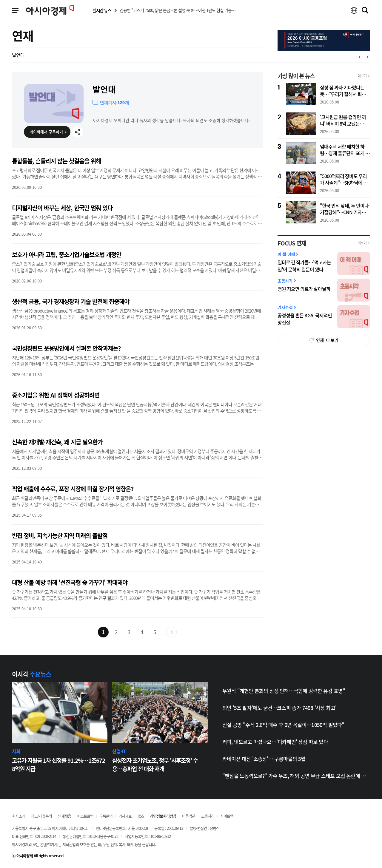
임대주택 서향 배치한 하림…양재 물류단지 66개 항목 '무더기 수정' (345, 150)
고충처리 (208, 816)
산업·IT (119, 751)
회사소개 (19, 816)
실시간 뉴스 (102, 11)
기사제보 (125, 816)
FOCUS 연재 (292, 243)
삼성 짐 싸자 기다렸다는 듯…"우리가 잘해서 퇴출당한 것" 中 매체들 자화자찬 (345, 91)
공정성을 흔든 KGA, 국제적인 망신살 (305, 319)
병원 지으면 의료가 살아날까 (304, 289)
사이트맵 (227, 816)
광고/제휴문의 (41, 816)
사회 (16, 751)
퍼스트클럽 (85, 816)
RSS (141, 816)
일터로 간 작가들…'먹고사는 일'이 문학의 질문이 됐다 (304, 266)
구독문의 (106, 816)
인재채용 (64, 816)
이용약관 (189, 816)
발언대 (18, 55)
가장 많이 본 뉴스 (296, 76)
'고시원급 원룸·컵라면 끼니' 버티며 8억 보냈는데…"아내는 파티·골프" (343, 121)
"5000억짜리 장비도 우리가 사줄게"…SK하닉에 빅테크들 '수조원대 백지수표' (345, 180)
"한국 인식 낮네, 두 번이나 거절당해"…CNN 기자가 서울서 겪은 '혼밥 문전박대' (344, 209)
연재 (23, 36)
